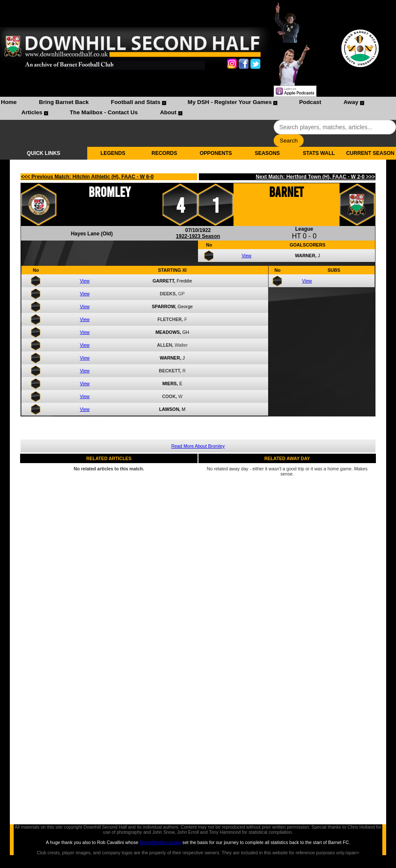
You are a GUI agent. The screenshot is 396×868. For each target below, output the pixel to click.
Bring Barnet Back (64, 102)
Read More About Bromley (198, 446)
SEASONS (267, 153)
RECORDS (164, 153)
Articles (32, 112)
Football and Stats (136, 102)
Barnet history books (160, 842)
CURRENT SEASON (370, 153)
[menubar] (198, 108)
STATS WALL (319, 153)
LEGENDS (113, 153)
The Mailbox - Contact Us (104, 112)
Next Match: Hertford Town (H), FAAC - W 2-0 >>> (315, 177)
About (168, 112)
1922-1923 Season (198, 236)
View (247, 256)
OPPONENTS (216, 153)
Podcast (310, 102)
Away (351, 102)
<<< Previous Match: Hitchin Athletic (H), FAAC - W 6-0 (87, 177)
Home (9, 102)
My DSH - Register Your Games (230, 102)
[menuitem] (9, 103)
